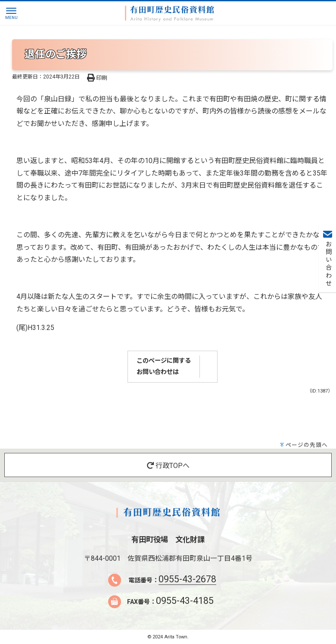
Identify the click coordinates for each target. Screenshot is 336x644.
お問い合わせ (328, 264)
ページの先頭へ (307, 445)
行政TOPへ (168, 466)
